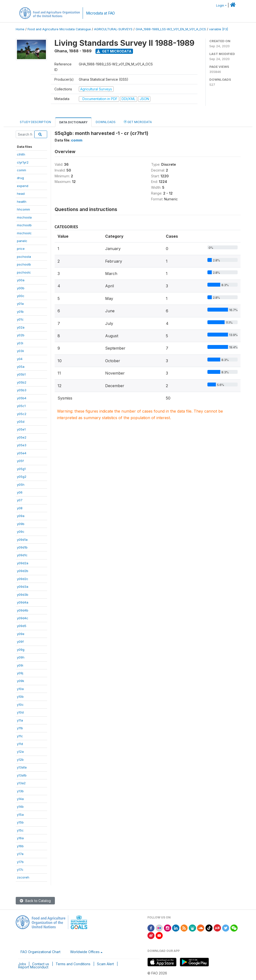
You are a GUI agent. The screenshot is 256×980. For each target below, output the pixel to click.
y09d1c (22, 555)
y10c (20, 705)
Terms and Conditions (73, 964)
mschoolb (24, 225)
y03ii (20, 351)
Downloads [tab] (106, 122)
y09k (21, 681)
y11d (20, 744)
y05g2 (22, 477)
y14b (20, 807)
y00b (21, 288)
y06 (20, 492)
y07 (20, 500)
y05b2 (22, 382)
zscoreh (23, 877)
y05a (21, 367)
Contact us (41, 964)
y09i (20, 665)
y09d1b (22, 547)
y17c (20, 870)
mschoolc (24, 233)
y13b (20, 791)
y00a (21, 280)
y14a (20, 799)
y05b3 (22, 390)
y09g (21, 650)
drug (20, 178)
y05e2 (22, 437)
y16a (20, 838)
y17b (20, 862)
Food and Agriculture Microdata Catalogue (59, 29)
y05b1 (21, 374)
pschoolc (24, 272)
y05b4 (22, 398)
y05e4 (22, 453)
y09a (21, 516)
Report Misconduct (33, 967)
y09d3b (23, 595)
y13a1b (22, 775)
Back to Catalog (35, 901)
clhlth (21, 154)
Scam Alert (105, 964)
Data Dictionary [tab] (73, 122)
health (22, 202)
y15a (20, 815)
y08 (20, 508)
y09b (21, 524)
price (21, 249)
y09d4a (23, 602)
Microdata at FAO (100, 13)
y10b (20, 697)
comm (22, 170)
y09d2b (23, 571)
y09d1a (22, 540)
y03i (20, 343)
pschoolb (24, 264)
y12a (20, 752)
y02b (21, 335)
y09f (20, 642)
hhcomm (23, 209)
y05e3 (22, 445)
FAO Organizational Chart (40, 952)
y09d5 (22, 626)
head (21, 194)
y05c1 (21, 406)
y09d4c (23, 618)
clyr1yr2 (23, 162)
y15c (20, 830)
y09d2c (23, 579)
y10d (20, 712)
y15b (20, 822)
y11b (20, 728)
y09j (20, 673)
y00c (21, 296)
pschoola (24, 257)
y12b (20, 760)
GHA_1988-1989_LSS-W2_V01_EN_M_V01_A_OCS (171, 29)
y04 (20, 359)
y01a (20, 304)
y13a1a (22, 767)
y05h (21, 485)
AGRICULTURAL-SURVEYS (113, 29)
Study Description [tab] (35, 122)
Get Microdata (114, 51)
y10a (20, 689)
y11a (20, 720)
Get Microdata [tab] (138, 122)
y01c (20, 319)
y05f (20, 461)
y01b (20, 312)
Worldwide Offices (85, 952)
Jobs (22, 964)
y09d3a (23, 587)
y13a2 (21, 783)
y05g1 (21, 469)
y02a (21, 327)
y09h (21, 657)
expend (23, 186)
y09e (21, 634)
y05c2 (22, 414)
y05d (21, 422)
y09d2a (23, 563)
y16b (20, 846)
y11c (20, 736)
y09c (21, 532)
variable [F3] (219, 29)
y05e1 (21, 429)
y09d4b (23, 610)
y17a (20, 854)
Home (20, 29)
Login (220, 5)
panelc (22, 241)
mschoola (24, 217)
